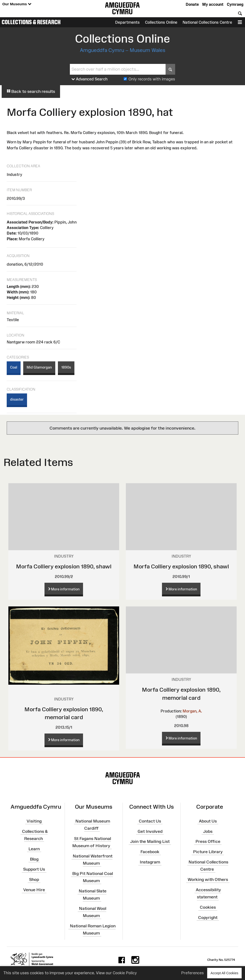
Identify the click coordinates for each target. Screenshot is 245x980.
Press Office (208, 841)
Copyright (208, 918)
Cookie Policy (125, 973)
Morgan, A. (192, 711)
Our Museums (17, 4)
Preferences (192, 973)
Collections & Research (31, 22)
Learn (34, 849)
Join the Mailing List (150, 841)
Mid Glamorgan (39, 367)
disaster (17, 399)
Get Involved (150, 831)
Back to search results (31, 91)
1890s (66, 367)
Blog (34, 859)
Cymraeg (235, 4)
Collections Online (161, 22)
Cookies (208, 907)
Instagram (150, 862)
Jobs (208, 831)
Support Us (34, 869)
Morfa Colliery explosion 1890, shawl (64, 566)
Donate (192, 4)
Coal (14, 367)
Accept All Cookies (224, 973)
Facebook (150, 852)
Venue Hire (34, 890)
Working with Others (208, 879)
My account (213, 4)
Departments (127, 22)
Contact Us (150, 821)
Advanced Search (90, 79)
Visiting (34, 821)
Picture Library (208, 852)
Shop (34, 879)
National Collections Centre (207, 22)
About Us (208, 821)
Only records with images (152, 79)
